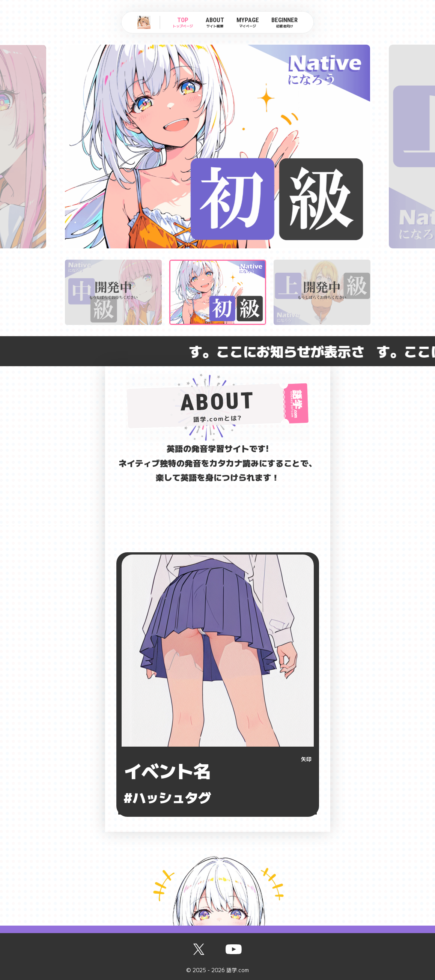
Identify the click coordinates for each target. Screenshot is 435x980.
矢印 (306, 759)
